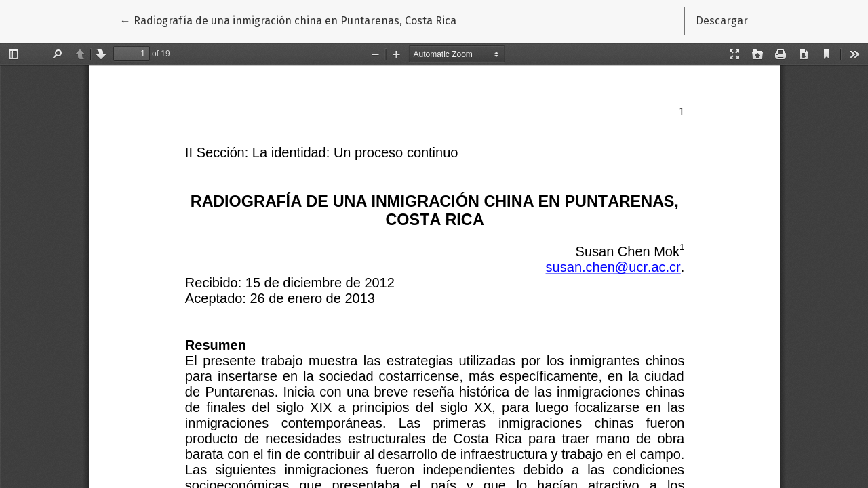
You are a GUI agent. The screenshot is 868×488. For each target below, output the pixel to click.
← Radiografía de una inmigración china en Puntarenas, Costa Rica (288, 20)
